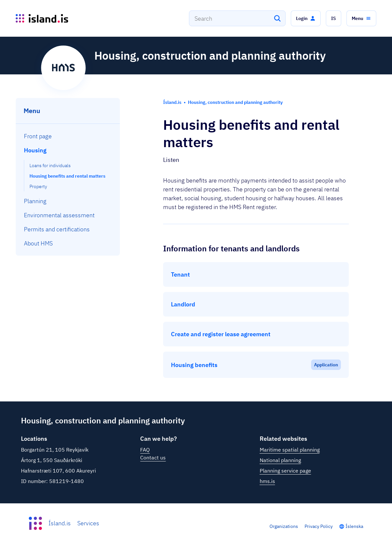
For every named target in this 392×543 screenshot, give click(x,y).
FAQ (145, 450)
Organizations (284, 526)
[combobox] (237, 18)
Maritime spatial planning (290, 450)
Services (88, 523)
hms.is (267, 481)
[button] (306, 18)
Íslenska (354, 526)
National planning (280, 460)
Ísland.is (60, 523)
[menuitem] (68, 136)
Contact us (153, 457)
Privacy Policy (319, 526)
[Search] (277, 18)
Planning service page (285, 471)
